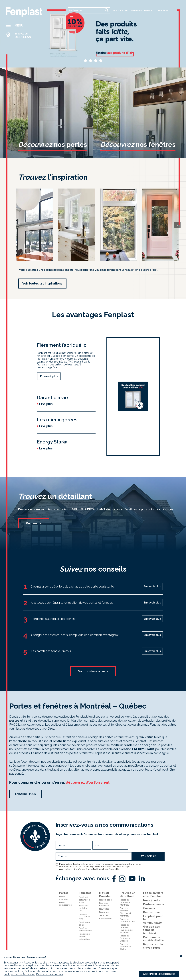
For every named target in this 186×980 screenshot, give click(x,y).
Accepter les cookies (159, 974)
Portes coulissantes (65, 904)
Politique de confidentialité (106, 869)
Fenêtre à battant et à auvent (84, 900)
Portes (64, 893)
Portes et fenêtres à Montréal (125, 902)
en (71, 17)
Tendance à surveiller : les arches (53, 619)
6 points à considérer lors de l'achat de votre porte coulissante (72, 587)
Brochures (104, 912)
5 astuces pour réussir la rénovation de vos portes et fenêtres (72, 603)
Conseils (149, 908)
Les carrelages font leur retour (51, 651)
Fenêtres (85, 893)
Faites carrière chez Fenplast (153, 895)
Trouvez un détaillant (128, 895)
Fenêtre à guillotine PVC (84, 908)
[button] (21, 25)
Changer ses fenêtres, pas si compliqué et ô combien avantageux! (75, 635)
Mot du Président (106, 895)
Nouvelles (104, 909)
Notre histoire (106, 900)
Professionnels (153, 904)
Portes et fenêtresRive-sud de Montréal (126, 912)
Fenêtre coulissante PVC (84, 916)
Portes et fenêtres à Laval (128, 920)
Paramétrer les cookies (50, 974)
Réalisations (152, 912)
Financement (106, 919)
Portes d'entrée (63, 898)
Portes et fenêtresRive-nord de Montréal (126, 929)
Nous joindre (152, 900)
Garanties (104, 915)
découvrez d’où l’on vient (88, 782)
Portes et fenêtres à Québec (125, 938)
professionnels (142, 11)
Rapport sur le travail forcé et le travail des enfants (153, 949)
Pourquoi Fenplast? (104, 904)
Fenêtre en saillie (84, 924)
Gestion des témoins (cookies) (151, 930)
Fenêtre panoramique (85, 929)
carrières (162, 11)
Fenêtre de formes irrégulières (85, 936)
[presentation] (177, 225)
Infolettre (120, 11)
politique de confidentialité (19, 974)
